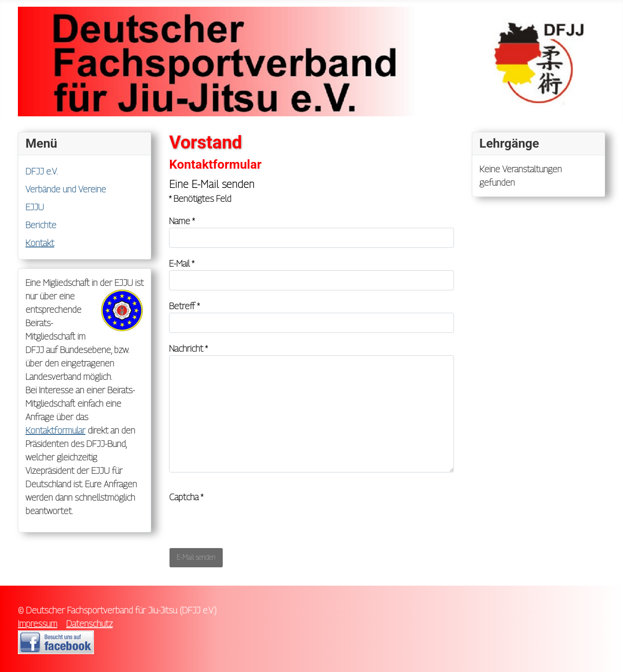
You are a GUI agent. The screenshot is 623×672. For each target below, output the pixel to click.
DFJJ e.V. (42, 171)
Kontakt (40, 243)
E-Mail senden (196, 557)
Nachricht (188, 349)
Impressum (38, 624)
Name (182, 221)
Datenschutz (89, 624)
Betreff (184, 306)
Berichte (41, 225)
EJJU (35, 207)
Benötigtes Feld (200, 199)
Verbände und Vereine (66, 189)
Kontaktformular (55, 430)
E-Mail (182, 264)
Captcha (186, 497)
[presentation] (237, 521)
